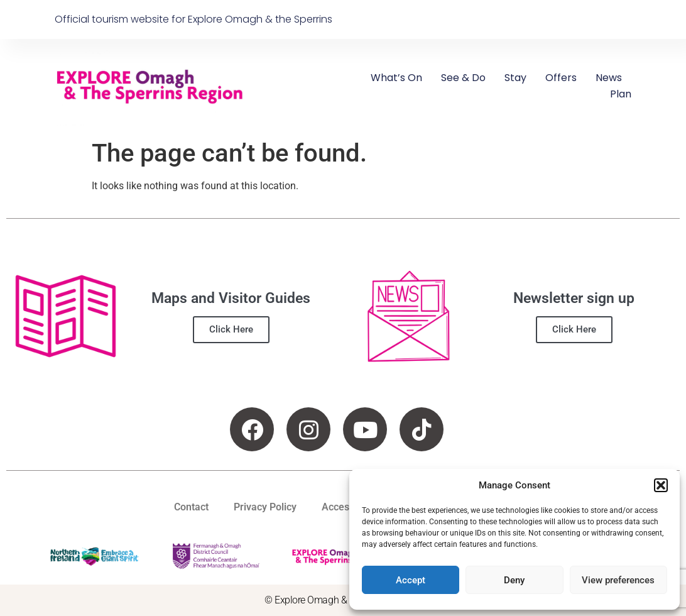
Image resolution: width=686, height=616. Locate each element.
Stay (515, 78)
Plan (621, 94)
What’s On (396, 78)
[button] (661, 485)
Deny (514, 580)
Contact (191, 507)
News (609, 78)
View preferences (618, 580)
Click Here (231, 329)
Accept (411, 580)
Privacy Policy (265, 507)
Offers (561, 78)
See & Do (463, 78)
